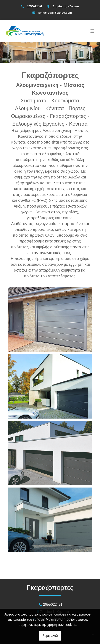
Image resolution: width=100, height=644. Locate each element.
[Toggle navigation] (92, 31)
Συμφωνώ (50, 636)
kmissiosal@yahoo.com (55, 13)
